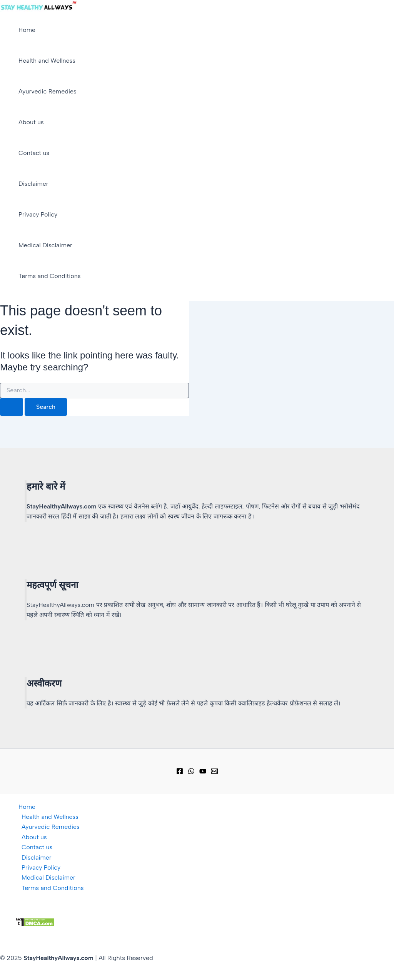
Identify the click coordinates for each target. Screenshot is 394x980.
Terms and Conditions (49, 276)
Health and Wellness (47, 61)
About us (31, 122)
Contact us (34, 153)
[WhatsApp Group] (191, 772)
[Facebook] (180, 772)
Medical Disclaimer (45, 245)
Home (27, 30)
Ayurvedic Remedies (48, 91)
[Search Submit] (12, 407)
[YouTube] (203, 772)
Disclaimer (33, 184)
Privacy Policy (38, 214)
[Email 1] (214, 772)
